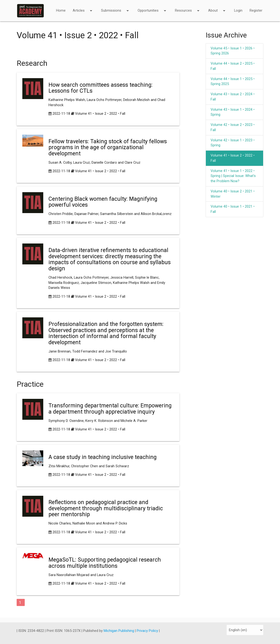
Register (256, 11)
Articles (83, 8)
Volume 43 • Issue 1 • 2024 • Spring (233, 112)
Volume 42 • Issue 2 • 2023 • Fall (233, 127)
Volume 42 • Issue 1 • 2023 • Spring (233, 143)
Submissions (116, 8)
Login (238, 11)
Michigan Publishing (119, 631)
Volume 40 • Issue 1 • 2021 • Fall (233, 209)
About (218, 8)
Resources (188, 8)
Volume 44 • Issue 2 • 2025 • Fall (233, 66)
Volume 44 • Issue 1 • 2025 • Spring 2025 (233, 82)
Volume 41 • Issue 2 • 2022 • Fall (100, 114)
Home (61, 11)
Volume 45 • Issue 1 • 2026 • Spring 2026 (233, 51)
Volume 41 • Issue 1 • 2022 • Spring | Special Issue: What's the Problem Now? (233, 176)
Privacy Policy (148, 631)
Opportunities (153, 8)
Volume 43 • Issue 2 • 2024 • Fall (233, 97)
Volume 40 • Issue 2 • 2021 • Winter (233, 194)
